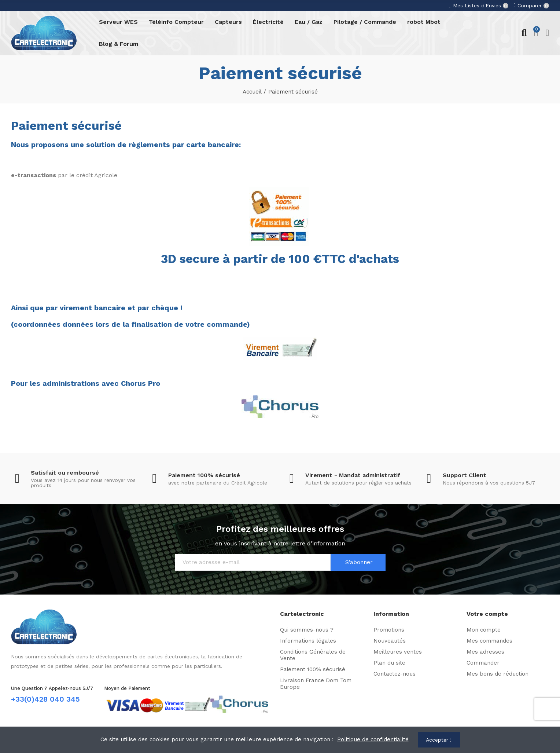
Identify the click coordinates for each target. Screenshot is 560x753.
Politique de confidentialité (373, 739)
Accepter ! (439, 740)
